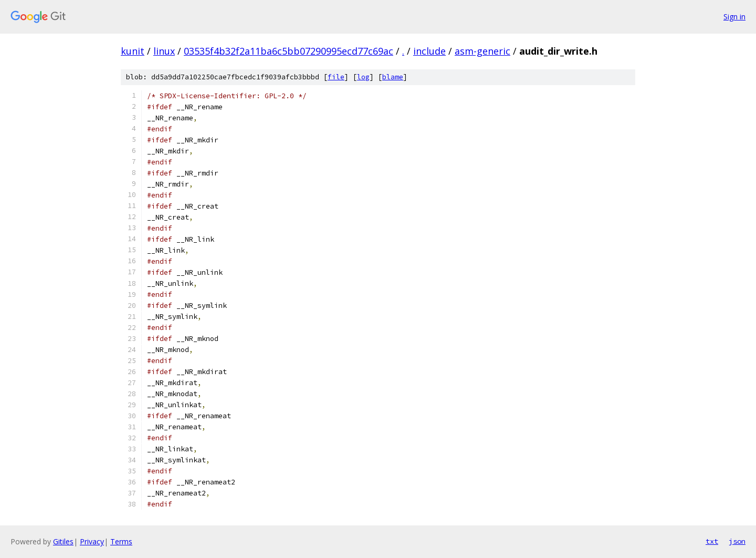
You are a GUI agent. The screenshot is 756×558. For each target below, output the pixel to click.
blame (393, 77)
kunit (133, 51)
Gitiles (63, 541)
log (363, 77)
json (737, 541)
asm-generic (482, 51)
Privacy (92, 541)
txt (712, 541)
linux (164, 51)
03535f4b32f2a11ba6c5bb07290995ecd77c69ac (288, 51)
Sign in (734, 17)
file (336, 77)
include (429, 51)
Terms (121, 541)
